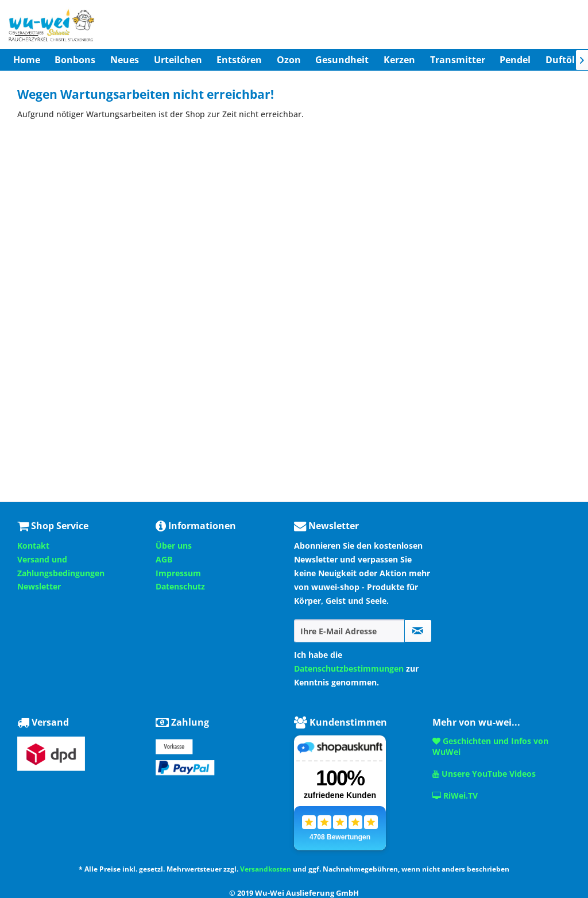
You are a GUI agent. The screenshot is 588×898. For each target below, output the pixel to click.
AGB (164, 559)
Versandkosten (266, 869)
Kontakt (33, 546)
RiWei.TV (455, 795)
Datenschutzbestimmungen (349, 668)
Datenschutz (180, 586)
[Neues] (125, 60)
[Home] (27, 60)
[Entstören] (239, 60)
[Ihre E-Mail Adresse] (349, 631)
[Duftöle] (563, 60)
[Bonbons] (76, 60)
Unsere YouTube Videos (484, 774)
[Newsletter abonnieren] (418, 631)
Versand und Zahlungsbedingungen (61, 566)
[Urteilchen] (178, 60)
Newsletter (39, 586)
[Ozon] (289, 60)
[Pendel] (515, 60)
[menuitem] (27, 60)
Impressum (178, 573)
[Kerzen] (399, 60)
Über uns (174, 546)
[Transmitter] (458, 60)
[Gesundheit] (343, 60)
